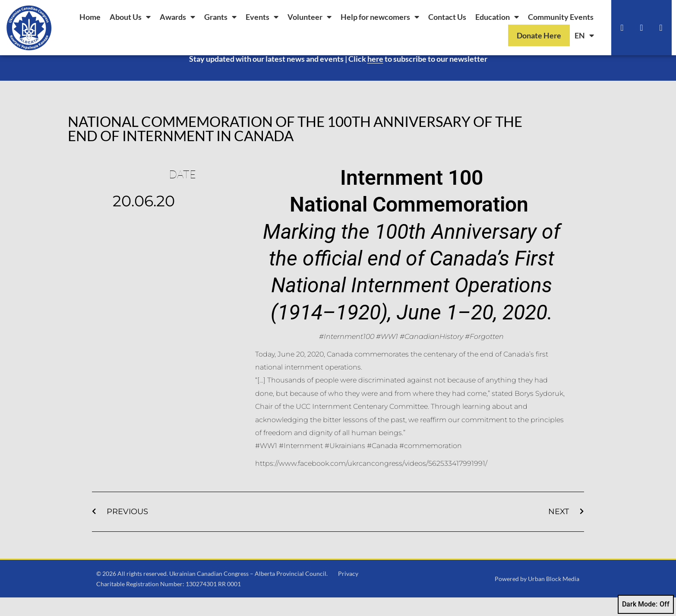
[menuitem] (584, 35)
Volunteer (310, 17)
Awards (177, 17)
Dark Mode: (646, 604)
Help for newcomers (380, 17)
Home (90, 17)
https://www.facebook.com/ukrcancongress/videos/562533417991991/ (371, 482)
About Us (130, 17)
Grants (220, 17)
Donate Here (539, 35)
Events (262, 17)
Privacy (348, 592)
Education (497, 17)
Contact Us (447, 17)
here (375, 77)
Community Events (561, 17)
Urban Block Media (554, 597)
